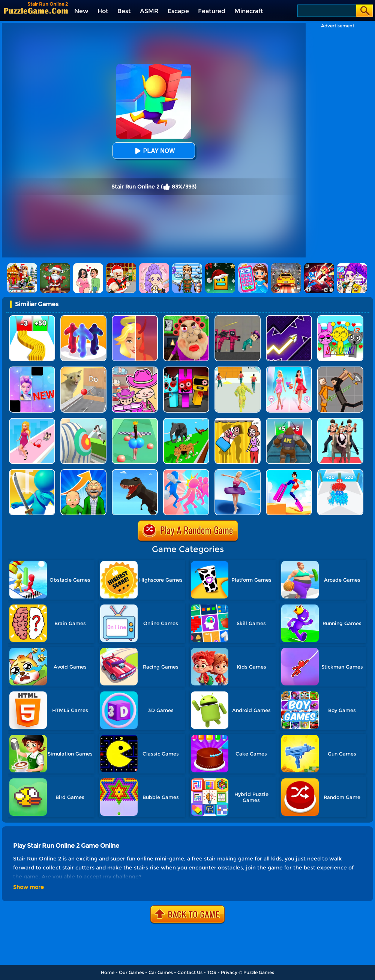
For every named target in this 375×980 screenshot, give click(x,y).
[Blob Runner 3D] (83, 318)
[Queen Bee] (289, 369)
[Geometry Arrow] (289, 318)
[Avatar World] (135, 369)
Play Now (154, 151)
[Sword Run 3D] (32, 472)
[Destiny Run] (135, 318)
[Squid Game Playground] (238, 318)
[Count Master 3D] (340, 472)
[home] (36, 11)
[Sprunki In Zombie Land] (186, 369)
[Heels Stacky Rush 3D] (289, 472)
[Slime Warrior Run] (238, 369)
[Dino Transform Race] (135, 472)
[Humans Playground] (340, 369)
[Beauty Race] (238, 472)
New (81, 11)
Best (124, 11)
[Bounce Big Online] (135, 421)
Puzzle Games (259, 972)
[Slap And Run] (186, 472)
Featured (212, 11)
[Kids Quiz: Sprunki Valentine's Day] (340, 318)
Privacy (229, 972)
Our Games (131, 972)
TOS (212, 972)
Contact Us (190, 972)
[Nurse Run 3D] (83, 421)
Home (108, 972)
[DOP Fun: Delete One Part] (238, 421)
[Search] (326, 11)
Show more (28, 887)
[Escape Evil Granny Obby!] (186, 318)
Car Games (161, 972)
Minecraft (249, 11)
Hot (103, 11)
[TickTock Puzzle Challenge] (83, 369)
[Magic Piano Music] (32, 369)
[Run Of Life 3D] (83, 472)
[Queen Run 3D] (340, 421)
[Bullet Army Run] (32, 318)
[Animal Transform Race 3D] (186, 421)
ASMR (149, 11)
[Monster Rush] (289, 421)
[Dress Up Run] (32, 421)
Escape (178, 11)
